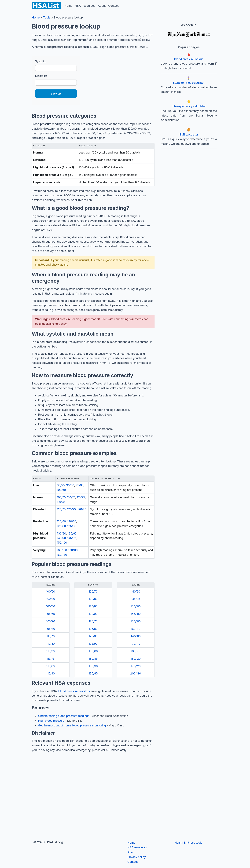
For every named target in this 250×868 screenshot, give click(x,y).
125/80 (61, 526)
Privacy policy (136, 857)
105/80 (51, 629)
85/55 (61, 485)
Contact (113, 6)
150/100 (62, 543)
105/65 (51, 614)
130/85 (93, 659)
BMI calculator (189, 134)
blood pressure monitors (74, 691)
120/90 (93, 614)
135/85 (72, 533)
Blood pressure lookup (189, 59)
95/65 (79, 485)
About (102, 6)
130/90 (93, 666)
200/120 (136, 673)
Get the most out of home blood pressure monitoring (72, 725)
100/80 (51, 606)
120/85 (72, 521)
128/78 (82, 509)
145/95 (72, 538)
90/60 (70, 485)
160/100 (62, 550)
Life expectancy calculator (189, 106)
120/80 (61, 521)
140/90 (61, 538)
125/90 (93, 644)
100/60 (61, 490)
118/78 (61, 502)
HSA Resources (85, 6)
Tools (47, 17)
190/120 (136, 666)
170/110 (73, 550)
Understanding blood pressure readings (64, 716)
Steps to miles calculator (189, 83)
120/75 (61, 509)
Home (68, 6)
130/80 (61, 533)
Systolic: (40, 61)
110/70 (71, 497)
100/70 (61, 497)
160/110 (136, 629)
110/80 (51, 644)
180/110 (136, 651)
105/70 (51, 621)
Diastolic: (41, 76)
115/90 (51, 673)
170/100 (136, 636)
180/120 (62, 555)
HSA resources (137, 847)
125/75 (72, 509)
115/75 (81, 497)
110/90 (51, 651)
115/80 (51, 666)
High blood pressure (51, 721)
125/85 (72, 526)
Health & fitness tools (188, 843)
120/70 (93, 591)
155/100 (136, 614)
